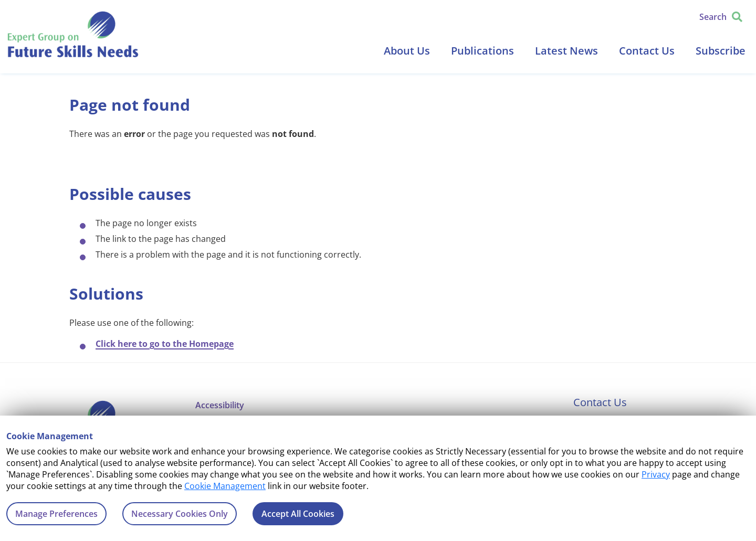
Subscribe (721, 51)
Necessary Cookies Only (180, 514)
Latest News (566, 51)
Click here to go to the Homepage (165, 344)
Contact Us (647, 51)
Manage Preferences (56, 514)
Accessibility (220, 405)
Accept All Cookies (298, 514)
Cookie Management (225, 486)
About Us (407, 51)
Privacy (656, 474)
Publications (482, 51)
